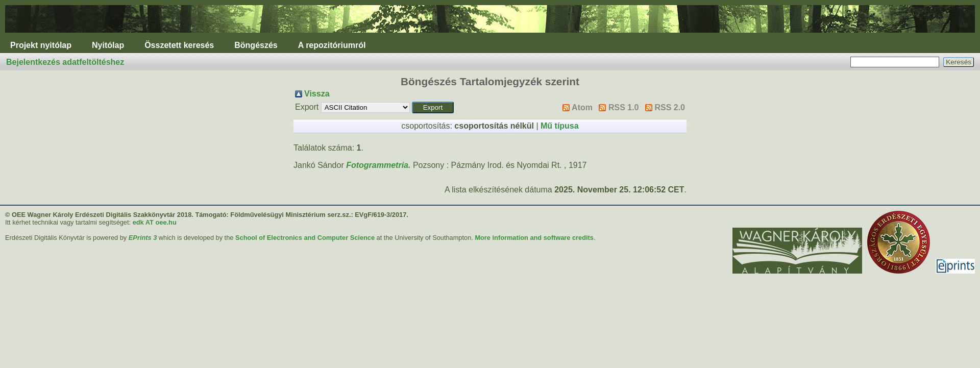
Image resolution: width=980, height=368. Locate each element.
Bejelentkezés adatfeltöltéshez (65, 62)
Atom (582, 107)
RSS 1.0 (624, 107)
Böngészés (256, 45)
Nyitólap (108, 45)
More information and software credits (534, 238)
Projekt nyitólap (41, 45)
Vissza (317, 94)
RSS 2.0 (670, 107)
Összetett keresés (179, 45)
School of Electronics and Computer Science (305, 238)
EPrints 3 (143, 238)
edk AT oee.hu (155, 222)
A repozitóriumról (332, 45)
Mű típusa (560, 126)
